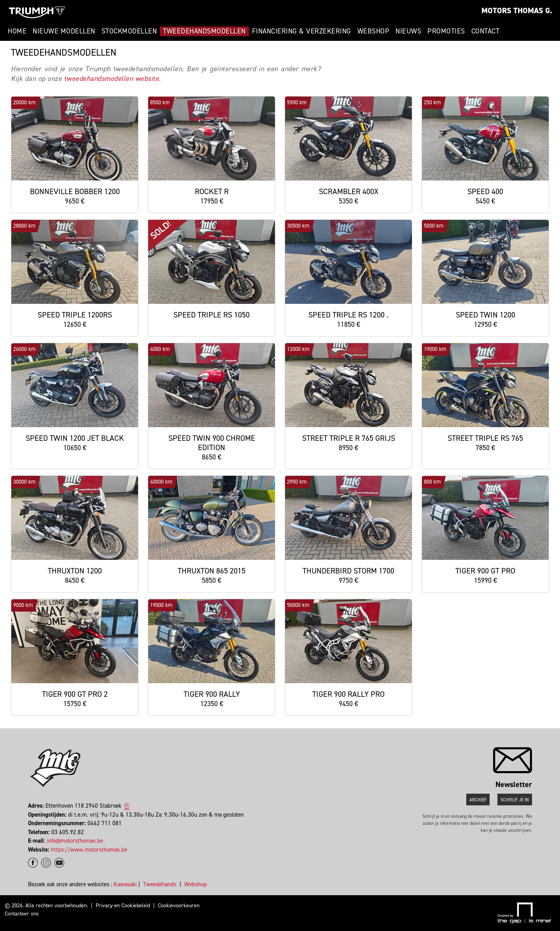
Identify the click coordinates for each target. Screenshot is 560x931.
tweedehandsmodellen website (112, 79)
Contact (486, 31)
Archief (478, 800)
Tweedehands (160, 884)
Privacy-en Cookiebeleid (123, 906)
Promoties (446, 31)
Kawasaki (125, 884)
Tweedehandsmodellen (204, 31)
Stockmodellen (129, 31)
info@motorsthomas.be (75, 841)
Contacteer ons (22, 914)
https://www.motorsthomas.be (89, 850)
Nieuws (408, 31)
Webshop (374, 31)
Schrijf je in (515, 800)
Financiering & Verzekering (302, 31)
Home (17, 31)
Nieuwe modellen (64, 31)
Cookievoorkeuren (179, 906)
